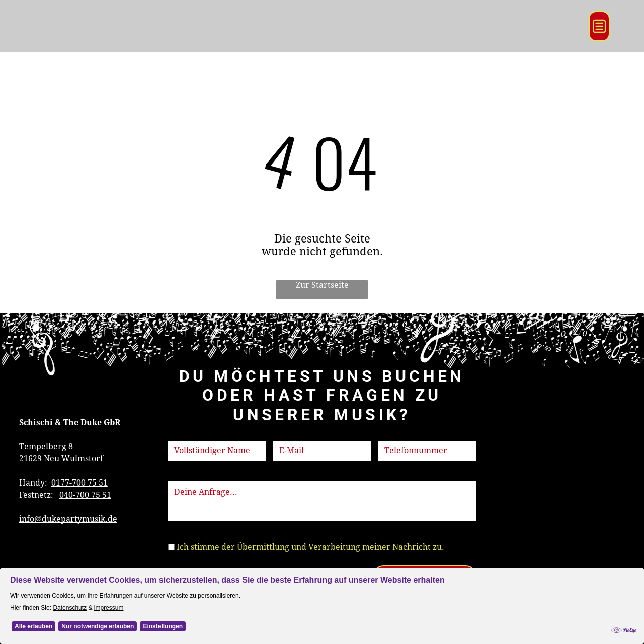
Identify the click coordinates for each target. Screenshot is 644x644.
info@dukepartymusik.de (68, 519)
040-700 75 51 (85, 495)
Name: (181, 434)
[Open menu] (599, 26)
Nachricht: (188, 475)
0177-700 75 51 (79, 483)
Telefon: (394, 434)
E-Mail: (287, 434)
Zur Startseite (322, 285)
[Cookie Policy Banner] (322, 606)
